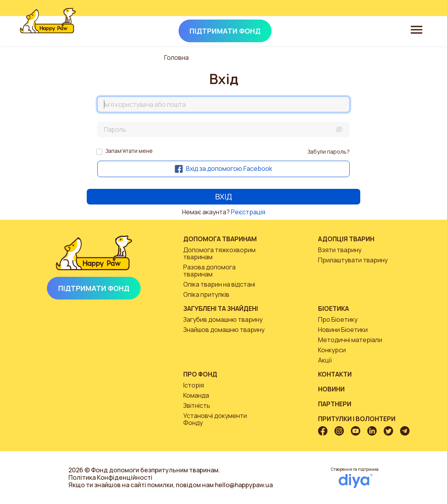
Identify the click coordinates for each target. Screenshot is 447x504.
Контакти (335, 374)
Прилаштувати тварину (353, 260)
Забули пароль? (329, 152)
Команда (196, 395)
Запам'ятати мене (129, 151)
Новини (331, 389)
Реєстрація (248, 212)
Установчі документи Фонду (215, 419)
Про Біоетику (338, 319)
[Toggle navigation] (417, 29)
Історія (194, 385)
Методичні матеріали (350, 340)
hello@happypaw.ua (244, 485)
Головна (176, 57)
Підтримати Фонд (94, 288)
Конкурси (332, 350)
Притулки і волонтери (357, 419)
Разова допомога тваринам (209, 271)
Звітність (197, 405)
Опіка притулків (206, 294)
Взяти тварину (340, 250)
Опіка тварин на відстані (219, 284)
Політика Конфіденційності (110, 477)
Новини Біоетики (343, 330)
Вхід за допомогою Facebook (223, 169)
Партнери (335, 404)
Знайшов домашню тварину (224, 330)
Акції (325, 360)
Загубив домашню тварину (223, 319)
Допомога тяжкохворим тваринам (219, 253)
